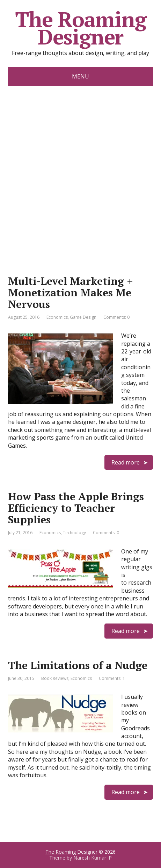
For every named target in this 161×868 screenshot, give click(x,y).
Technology (74, 533)
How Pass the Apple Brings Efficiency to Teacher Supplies (76, 508)
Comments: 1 (112, 678)
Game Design (83, 317)
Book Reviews (55, 678)
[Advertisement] (80, 170)
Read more (126, 462)
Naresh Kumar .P (93, 858)
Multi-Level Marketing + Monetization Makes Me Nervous (71, 292)
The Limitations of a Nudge (78, 665)
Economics (57, 317)
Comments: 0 (116, 317)
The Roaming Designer (81, 28)
